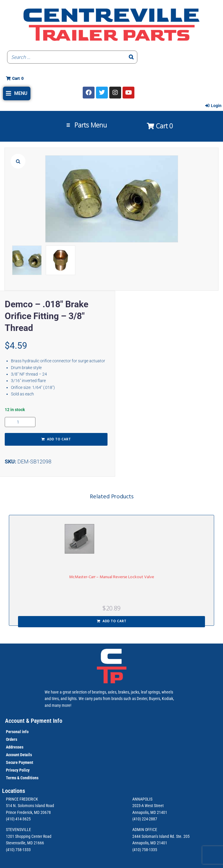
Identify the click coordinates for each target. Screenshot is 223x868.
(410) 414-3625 (18, 819)
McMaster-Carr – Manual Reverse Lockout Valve (112, 577)
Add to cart (59, 439)
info (25, 732)
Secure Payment (19, 762)
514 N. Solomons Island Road (30, 806)
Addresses (15, 747)
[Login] (213, 106)
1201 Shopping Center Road (29, 836)
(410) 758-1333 (18, 850)
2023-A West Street (148, 806)
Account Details (19, 755)
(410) (137, 850)
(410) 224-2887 (145, 819)
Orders (12, 739)
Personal (13, 732)
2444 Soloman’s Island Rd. (154, 836)
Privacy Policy (18, 770)
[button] (17, 93)
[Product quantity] (20, 422)
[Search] (131, 57)
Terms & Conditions (22, 778)
